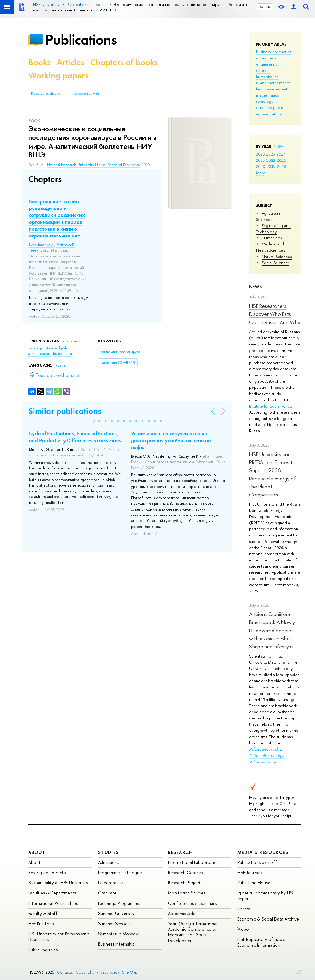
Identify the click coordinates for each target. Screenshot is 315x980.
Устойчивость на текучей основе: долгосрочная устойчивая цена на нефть (171, 440)
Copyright (85, 972)
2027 (279, 146)
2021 (281, 160)
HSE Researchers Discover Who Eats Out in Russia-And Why (275, 314)
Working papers (58, 76)
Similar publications (65, 411)
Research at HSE (86, 94)
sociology (265, 101)
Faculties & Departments (52, 893)
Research (181, 852)
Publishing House (254, 883)
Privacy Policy (108, 972)
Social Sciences (276, 263)
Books (39, 62)
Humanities (272, 238)
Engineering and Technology (273, 229)
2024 (281, 154)
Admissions (109, 862)
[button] (93, 421)
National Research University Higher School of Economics (93, 165)
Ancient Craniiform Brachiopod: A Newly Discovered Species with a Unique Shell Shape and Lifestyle (272, 630)
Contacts (65, 972)
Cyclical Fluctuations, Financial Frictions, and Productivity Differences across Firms (75, 437)
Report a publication (47, 94)
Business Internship (116, 944)
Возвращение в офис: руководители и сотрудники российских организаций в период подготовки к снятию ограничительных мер (57, 218)
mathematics (267, 95)
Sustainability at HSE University (58, 883)
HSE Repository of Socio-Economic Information (262, 942)
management (275, 89)
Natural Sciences (277, 257)
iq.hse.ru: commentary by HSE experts (266, 896)
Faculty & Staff (43, 913)
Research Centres (185, 872)
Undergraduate (113, 883)
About (37, 852)
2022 (271, 160)
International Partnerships (53, 903)
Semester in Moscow (118, 934)
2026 (260, 154)
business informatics (273, 52)
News (256, 287)
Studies (108, 852)
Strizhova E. (66, 245)
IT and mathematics (273, 83)
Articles (70, 62)
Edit (298, 971)
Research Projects (185, 883)
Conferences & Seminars (192, 903)
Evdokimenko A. (42, 245)
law (259, 89)
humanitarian (267, 77)
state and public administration (49, 351)
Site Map (130, 972)
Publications (81, 40)
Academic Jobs (182, 913)
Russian (61, 365)
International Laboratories (193, 862)
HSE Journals (250, 872)
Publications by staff (257, 862)
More (261, 173)
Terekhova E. (39, 250)
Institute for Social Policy (270, 406)
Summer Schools (114, 924)
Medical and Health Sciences (270, 247)
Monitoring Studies (187, 893)
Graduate (107, 893)
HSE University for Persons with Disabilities (59, 936)
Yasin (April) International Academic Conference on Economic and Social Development (193, 932)
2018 (282, 166)
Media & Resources (263, 852)
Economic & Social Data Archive (268, 919)
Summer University (116, 913)
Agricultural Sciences (269, 216)
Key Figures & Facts (47, 872)
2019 (271, 166)
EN (268, 7)
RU (261, 7)
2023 (260, 160)
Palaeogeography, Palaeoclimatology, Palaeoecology (267, 756)
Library (244, 909)
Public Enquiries (43, 950)
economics (266, 58)
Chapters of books (124, 62)
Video (243, 929)
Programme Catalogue (120, 872)
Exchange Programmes (120, 903)
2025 (271, 154)
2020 (261, 166)
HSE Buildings (41, 924)
